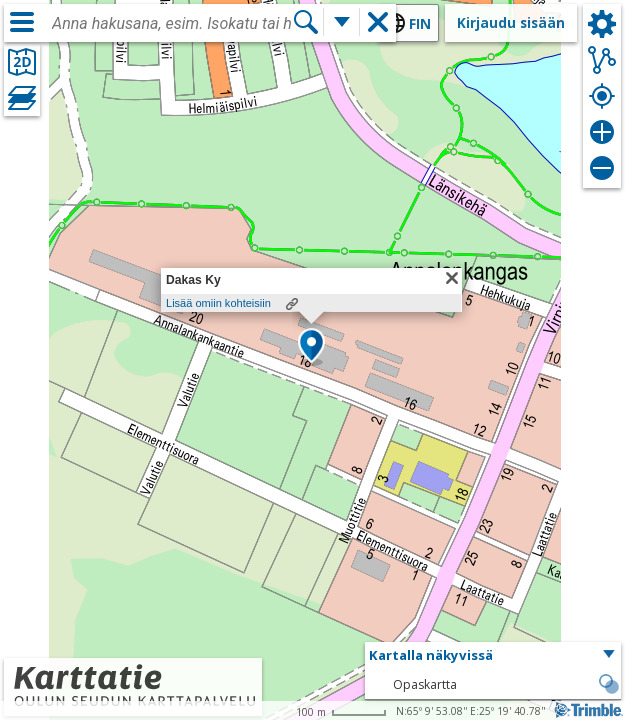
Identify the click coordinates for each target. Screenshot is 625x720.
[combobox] (172, 24)
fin (420, 23)
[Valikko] (22, 22)
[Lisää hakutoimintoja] (342, 22)
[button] (311, 347)
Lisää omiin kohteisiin (218, 303)
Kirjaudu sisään (511, 22)
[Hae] (306, 22)
